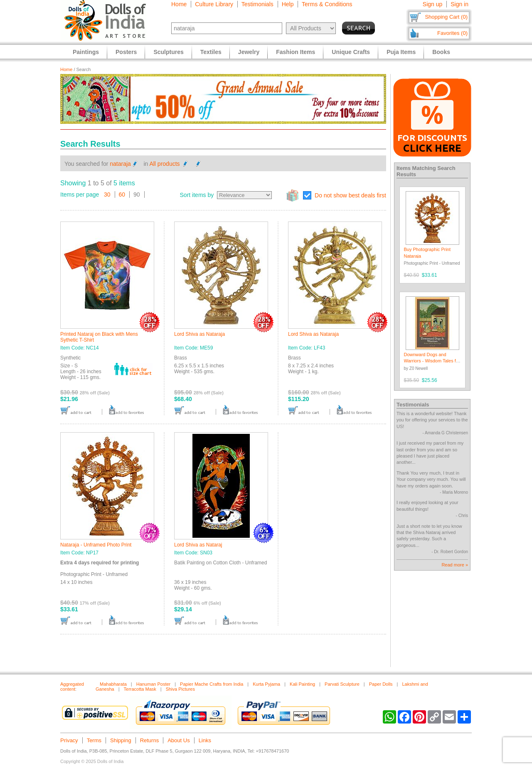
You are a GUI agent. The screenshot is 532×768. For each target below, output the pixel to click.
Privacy (69, 740)
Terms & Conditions (327, 4)
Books (441, 52)
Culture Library (214, 4)
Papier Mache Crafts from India (212, 684)
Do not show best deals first (350, 195)
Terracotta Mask (140, 689)
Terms (94, 740)
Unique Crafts (351, 52)
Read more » (455, 565)
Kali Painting (302, 684)
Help (288, 4)
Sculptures (168, 52)
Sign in (459, 4)
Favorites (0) (452, 33)
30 (107, 194)
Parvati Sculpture (342, 684)
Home (179, 4)
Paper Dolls (381, 684)
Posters (126, 52)
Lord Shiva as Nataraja (199, 334)
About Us (179, 740)
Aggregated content (72, 687)
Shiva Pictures (180, 689)
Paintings (86, 52)
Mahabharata (113, 684)
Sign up (432, 4)
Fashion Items (296, 52)
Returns (150, 740)
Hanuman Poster (154, 684)
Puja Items (401, 52)
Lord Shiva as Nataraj (198, 545)
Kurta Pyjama (266, 684)
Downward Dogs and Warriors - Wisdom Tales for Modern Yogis (432, 361)
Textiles (211, 52)
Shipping (121, 740)
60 (122, 194)
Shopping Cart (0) (446, 17)
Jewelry (249, 52)
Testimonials (257, 4)
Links (205, 740)
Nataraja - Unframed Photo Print (96, 545)
